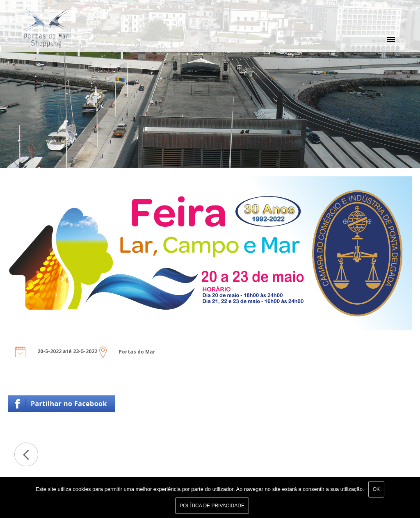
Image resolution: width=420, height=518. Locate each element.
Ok (376, 489)
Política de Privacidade (212, 506)
